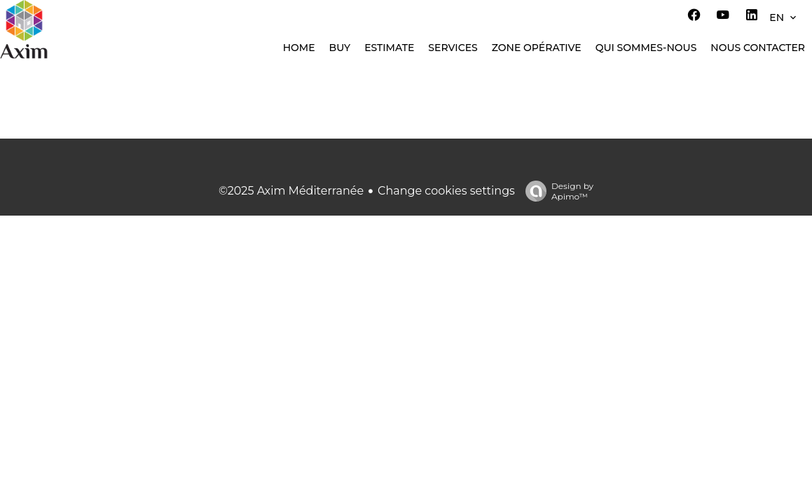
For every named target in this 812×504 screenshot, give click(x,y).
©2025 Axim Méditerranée (291, 191)
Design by (556, 191)
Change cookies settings (446, 191)
